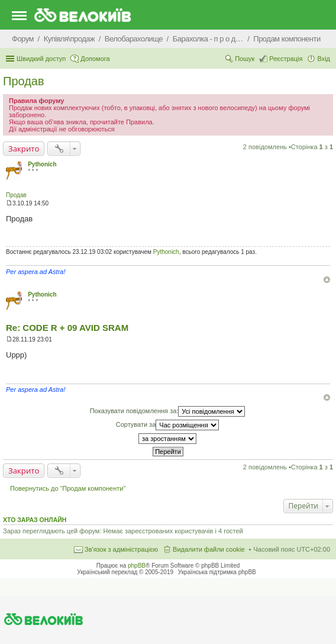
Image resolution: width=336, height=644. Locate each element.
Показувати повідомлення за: (168, 411)
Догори (327, 280)
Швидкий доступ (41, 59)
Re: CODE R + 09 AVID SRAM (67, 328)
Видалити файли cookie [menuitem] (209, 549)
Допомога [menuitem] (95, 59)
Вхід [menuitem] (324, 59)
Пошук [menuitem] (245, 59)
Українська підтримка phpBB (217, 572)
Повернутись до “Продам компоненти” (68, 488)
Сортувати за (168, 425)
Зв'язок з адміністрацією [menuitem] (121, 549)
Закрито (24, 149)
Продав (24, 81)
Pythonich (42, 164)
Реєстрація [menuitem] (286, 59)
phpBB (137, 566)
